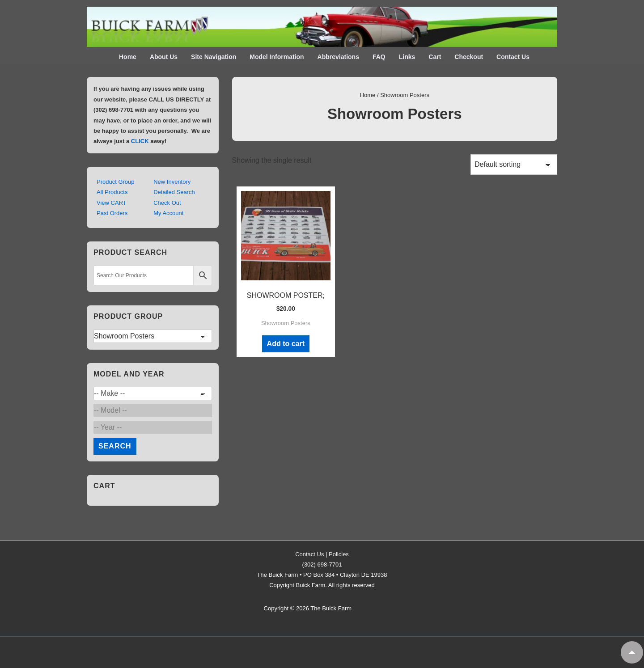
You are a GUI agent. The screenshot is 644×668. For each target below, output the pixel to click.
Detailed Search (174, 192)
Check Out (167, 203)
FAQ (379, 57)
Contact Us (513, 57)
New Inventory (172, 182)
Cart (435, 57)
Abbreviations (338, 57)
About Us (164, 57)
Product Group (116, 182)
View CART (112, 203)
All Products (112, 192)
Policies (339, 554)
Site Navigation (214, 57)
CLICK (140, 141)
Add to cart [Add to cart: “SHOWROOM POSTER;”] (286, 344)
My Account (168, 213)
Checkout (469, 57)
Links (407, 57)
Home (128, 57)
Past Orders (112, 213)
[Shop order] (514, 165)
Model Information (277, 57)
